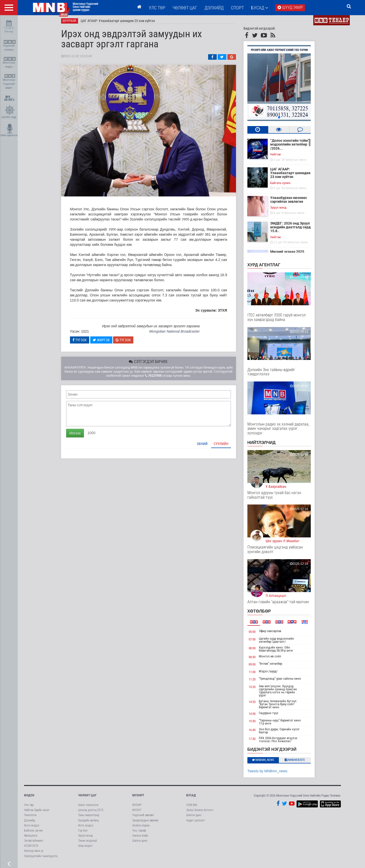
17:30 (256, 741)
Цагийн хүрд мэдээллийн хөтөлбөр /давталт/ (280, 642)
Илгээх (79, 435)
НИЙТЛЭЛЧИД (265, 445)
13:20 (256, 689)
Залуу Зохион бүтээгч (200, 812)
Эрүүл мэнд (282, 210)
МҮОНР (137, 807)
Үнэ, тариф (139, 833)
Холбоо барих (141, 827)
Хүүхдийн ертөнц (88, 822)
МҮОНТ (137, 812)
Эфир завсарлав (274, 633)
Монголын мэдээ (10, 63)
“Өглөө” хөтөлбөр (274, 666)
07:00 (256, 641)
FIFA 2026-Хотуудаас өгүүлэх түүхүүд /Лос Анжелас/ (282, 742)
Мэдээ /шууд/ (272, 673)
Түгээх (83, 342)
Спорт (237, 8)
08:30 (256, 659)
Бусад (260, 8)
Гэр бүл (83, 833)
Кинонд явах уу (34, 853)
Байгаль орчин (284, 185)
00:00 (256, 634)
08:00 (256, 650)
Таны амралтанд (89, 817)
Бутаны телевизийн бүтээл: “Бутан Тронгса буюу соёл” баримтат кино (282, 706)
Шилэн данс (140, 843)
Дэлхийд (214, 8)
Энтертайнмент (34, 843)
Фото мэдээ (32, 827)
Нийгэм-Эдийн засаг (37, 812)
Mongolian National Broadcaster (178, 333)
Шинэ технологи (88, 807)
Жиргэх (105, 342)
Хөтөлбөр (263, 613)
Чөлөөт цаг (87, 797)
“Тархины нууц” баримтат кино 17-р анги (284, 724)
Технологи (30, 817)
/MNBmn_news (267, 762)
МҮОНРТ (138, 797)
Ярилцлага (31, 838)
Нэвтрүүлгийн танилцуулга (41, 858)
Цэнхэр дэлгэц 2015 (91, 812)
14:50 (256, 716)
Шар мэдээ (85, 848)
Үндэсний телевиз (10, 46)
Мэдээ (29, 797)
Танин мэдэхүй (87, 843)
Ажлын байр (140, 838)
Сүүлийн (225, 446)
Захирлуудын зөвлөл (145, 822)
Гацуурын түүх (272, 715)
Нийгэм (279, 156)
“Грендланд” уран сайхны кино (284, 681)
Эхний (206, 446)
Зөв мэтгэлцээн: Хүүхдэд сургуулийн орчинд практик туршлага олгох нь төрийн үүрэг (282, 693)
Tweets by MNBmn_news (271, 773)
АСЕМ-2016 (31, 848)
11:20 (256, 682)
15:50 (256, 723)
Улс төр (157, 8)
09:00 (256, 666)
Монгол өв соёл (274, 658)
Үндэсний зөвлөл (143, 817)
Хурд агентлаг (267, 267)
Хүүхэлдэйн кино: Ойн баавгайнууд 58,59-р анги (280, 651)
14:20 (256, 704)
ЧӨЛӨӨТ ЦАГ (185, 8)
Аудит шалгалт (196, 822)
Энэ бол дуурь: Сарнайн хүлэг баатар (283, 733)
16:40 (256, 732)
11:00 (256, 674)
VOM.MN (192, 807)
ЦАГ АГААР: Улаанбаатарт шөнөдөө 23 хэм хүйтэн (121, 23)
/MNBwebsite (299, 762)
